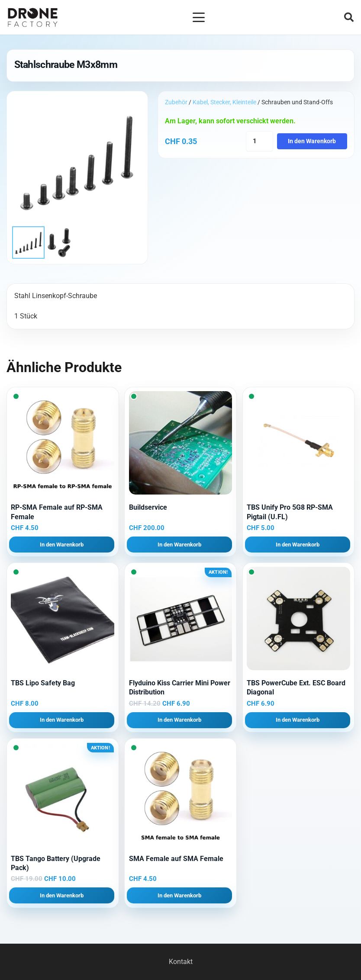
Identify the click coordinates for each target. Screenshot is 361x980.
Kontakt (181, 962)
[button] (199, 17)
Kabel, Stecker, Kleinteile (224, 102)
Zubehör (176, 102)
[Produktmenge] (259, 141)
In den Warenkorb (312, 141)
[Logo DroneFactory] (33, 18)
